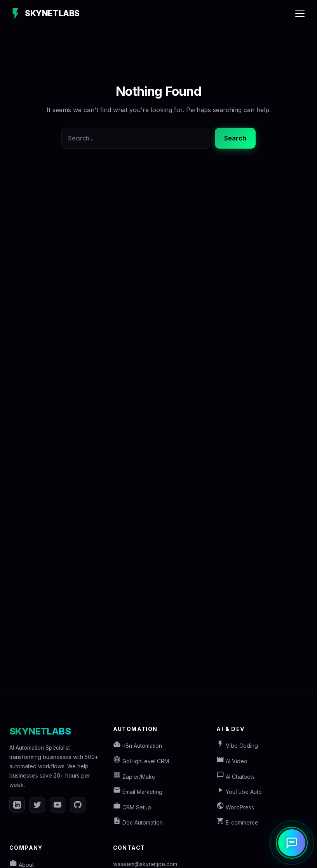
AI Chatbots (236, 777)
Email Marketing (138, 792)
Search (235, 138)
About (22, 865)
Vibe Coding (237, 746)
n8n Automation (138, 746)
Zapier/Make (134, 777)
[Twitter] (37, 805)
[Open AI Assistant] (292, 843)
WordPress (235, 807)
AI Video (232, 761)
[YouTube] (57, 805)
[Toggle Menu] (300, 14)
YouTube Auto (239, 792)
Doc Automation (138, 822)
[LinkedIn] (17, 805)
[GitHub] (78, 805)
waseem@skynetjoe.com (145, 864)
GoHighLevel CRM (141, 761)
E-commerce (237, 822)
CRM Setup (132, 807)
